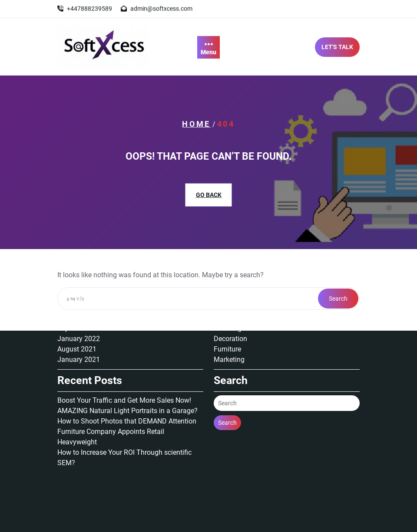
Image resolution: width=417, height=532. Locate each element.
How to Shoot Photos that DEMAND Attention (127, 380)
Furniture (227, 308)
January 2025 (79, 277)
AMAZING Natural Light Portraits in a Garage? (127, 369)
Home (196, 124)
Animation (230, 277)
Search (227, 381)
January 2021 (79, 318)
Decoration (230, 297)
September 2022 (83, 287)
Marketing (229, 318)
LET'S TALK (337, 49)
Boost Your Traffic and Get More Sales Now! (124, 359)
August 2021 (77, 308)
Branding (228, 287)
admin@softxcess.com (161, 8)
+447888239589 (89, 8)
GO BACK (209, 194)
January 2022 (79, 297)
